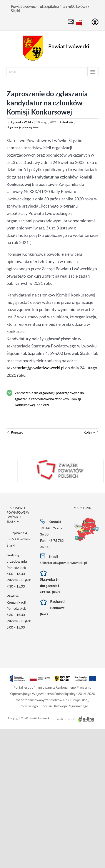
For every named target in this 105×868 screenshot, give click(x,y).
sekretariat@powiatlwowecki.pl (35, 368)
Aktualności (67, 122)
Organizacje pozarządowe (22, 127)
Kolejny (89, 432)
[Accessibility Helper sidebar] (95, 22)
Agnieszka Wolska (22, 122)
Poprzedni (19, 432)
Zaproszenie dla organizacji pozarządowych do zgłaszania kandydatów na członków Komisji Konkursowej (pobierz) (49, 399)
